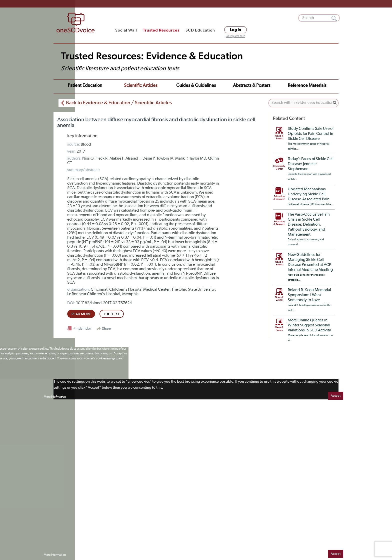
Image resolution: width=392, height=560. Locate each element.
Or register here (235, 36)
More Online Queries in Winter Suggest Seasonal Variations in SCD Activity (309, 325)
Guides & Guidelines (196, 86)
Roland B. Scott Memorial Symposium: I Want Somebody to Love (309, 295)
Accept (336, 396)
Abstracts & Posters (252, 86)
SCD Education (200, 30)
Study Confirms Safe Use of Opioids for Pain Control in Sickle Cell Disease (311, 134)
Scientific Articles (141, 86)
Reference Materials (307, 86)
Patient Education (85, 86)
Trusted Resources (161, 30)
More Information (55, 397)
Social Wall (126, 30)
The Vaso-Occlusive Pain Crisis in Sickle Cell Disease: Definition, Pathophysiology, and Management (309, 225)
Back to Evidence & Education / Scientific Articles (119, 103)
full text (112, 314)
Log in (235, 30)
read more (81, 314)
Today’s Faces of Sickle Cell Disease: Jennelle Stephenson (311, 164)
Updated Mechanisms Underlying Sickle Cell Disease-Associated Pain (309, 194)
